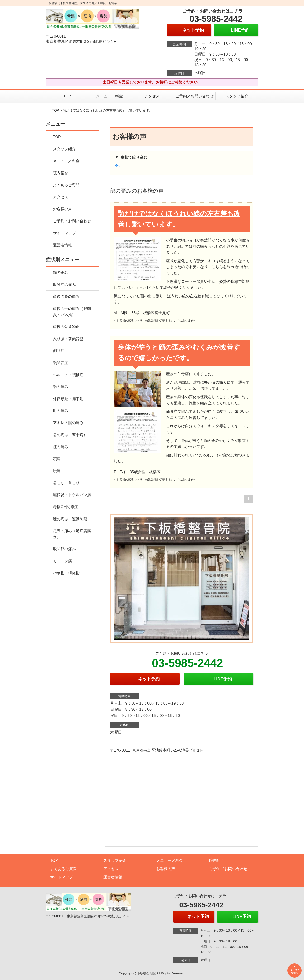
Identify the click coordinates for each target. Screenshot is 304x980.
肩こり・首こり (66, 483)
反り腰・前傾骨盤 (68, 339)
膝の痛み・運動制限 (70, 519)
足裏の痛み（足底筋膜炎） (72, 534)
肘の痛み (61, 411)
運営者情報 (62, 245)
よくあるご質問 (66, 185)
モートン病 (62, 561)
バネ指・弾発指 (66, 573)
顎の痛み (61, 387)
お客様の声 (62, 209)
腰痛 (57, 471)
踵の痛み (61, 447)
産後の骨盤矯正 (66, 327)
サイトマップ (64, 233)
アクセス (152, 96)
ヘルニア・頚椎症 (68, 375)
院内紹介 (61, 173)
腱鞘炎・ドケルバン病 (72, 495)
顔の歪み (61, 272)
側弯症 (59, 351)
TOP (67, 96)
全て (118, 166)
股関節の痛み (64, 285)
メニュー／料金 (109, 96)
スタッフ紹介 (237, 96)
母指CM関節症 (65, 507)
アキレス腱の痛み (68, 423)
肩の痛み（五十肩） (70, 435)
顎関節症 (61, 363)
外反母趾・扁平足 (68, 399)
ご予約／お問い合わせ (195, 96)
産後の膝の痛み (66, 296)
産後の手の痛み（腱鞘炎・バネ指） (72, 312)
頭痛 (57, 459)
